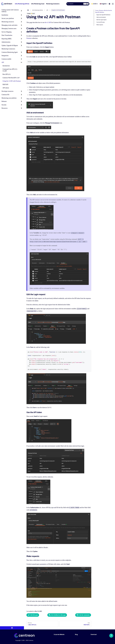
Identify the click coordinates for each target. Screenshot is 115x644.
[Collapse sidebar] (12, 628)
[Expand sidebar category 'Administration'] (21, 42)
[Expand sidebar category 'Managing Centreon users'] (21, 29)
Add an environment (101, 17)
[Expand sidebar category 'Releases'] (21, 101)
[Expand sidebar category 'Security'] (21, 105)
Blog (76, 634)
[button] (113, 4)
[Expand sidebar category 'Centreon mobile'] (21, 59)
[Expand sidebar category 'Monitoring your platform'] (21, 98)
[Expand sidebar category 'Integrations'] (21, 56)
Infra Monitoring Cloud (38, 4)
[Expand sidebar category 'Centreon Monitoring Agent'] (21, 52)
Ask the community (83, 615)
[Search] (78, 4)
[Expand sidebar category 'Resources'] (21, 108)
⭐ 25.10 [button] (94, 4)
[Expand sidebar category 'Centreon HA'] (21, 95)
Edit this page (33, 615)
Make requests (100, 25)
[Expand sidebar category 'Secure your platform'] (21, 18)
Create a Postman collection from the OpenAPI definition (103, 11)
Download (94, 634)
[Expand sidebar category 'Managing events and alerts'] (21, 25)
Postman (29, 38)
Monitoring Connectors (53, 4)
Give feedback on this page (57, 615)
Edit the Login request (101, 20)
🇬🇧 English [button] (103, 4)
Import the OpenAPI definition (103, 15)
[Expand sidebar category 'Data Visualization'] (21, 35)
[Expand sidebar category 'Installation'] (21, 15)
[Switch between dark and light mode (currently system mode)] (110, 4)
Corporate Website (59, 634)
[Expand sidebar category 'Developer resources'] (21, 91)
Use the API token (101, 22)
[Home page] (28, 10)
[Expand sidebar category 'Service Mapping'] (21, 32)
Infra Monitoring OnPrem (22, 4)
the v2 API (48, 22)
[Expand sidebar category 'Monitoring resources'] (21, 22)
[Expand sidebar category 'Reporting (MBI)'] (21, 39)
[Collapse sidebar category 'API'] (21, 62)
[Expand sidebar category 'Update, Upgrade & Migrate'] (21, 46)
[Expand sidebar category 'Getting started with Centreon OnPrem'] (21, 11)
